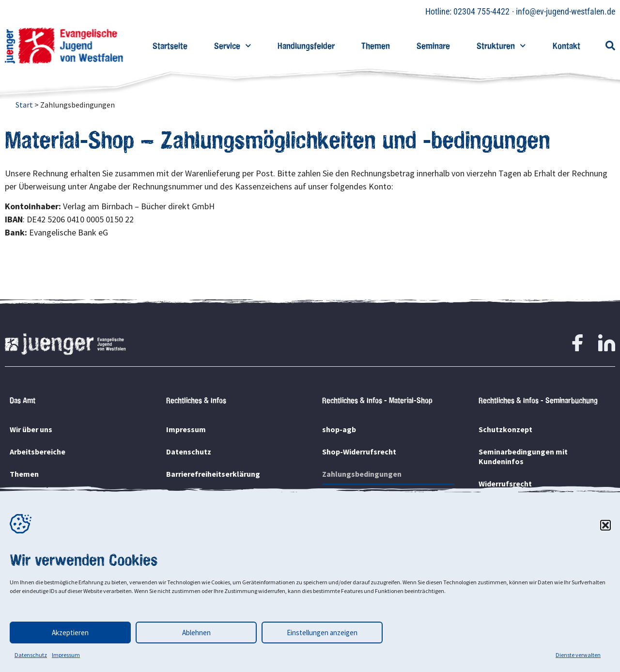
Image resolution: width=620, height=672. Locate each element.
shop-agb (339, 429)
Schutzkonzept (505, 429)
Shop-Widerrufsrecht (359, 452)
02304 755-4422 (481, 11)
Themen (376, 46)
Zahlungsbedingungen (362, 474)
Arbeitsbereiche (38, 452)
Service (233, 46)
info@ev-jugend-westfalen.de (566, 11)
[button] (605, 525)
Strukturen (501, 46)
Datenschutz (31, 655)
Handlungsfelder (306, 46)
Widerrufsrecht (505, 484)
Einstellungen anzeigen (322, 633)
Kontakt (566, 46)
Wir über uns (31, 429)
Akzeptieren (70, 633)
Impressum (66, 655)
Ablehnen (196, 633)
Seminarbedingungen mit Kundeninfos (523, 456)
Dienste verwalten (578, 655)
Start (24, 105)
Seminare (433, 46)
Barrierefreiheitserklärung (213, 474)
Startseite (170, 46)
